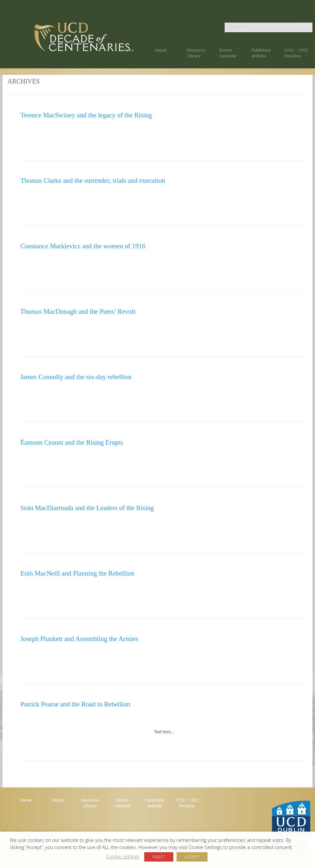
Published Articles (261, 53)
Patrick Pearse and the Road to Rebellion (75, 704)
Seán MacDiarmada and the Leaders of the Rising (87, 508)
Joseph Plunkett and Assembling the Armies (79, 639)
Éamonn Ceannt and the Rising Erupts (72, 442)
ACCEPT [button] (192, 857)
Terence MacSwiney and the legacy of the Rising (86, 115)
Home (128, 50)
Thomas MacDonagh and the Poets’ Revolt (78, 311)
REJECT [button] (159, 857)
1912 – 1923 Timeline (296, 53)
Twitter (310, 14)
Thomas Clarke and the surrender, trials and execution (93, 180)
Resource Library (196, 53)
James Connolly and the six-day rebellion (76, 377)
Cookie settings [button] (123, 856)
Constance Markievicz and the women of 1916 (83, 246)
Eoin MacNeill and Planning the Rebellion (77, 573)
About (161, 50)
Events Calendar (228, 53)
